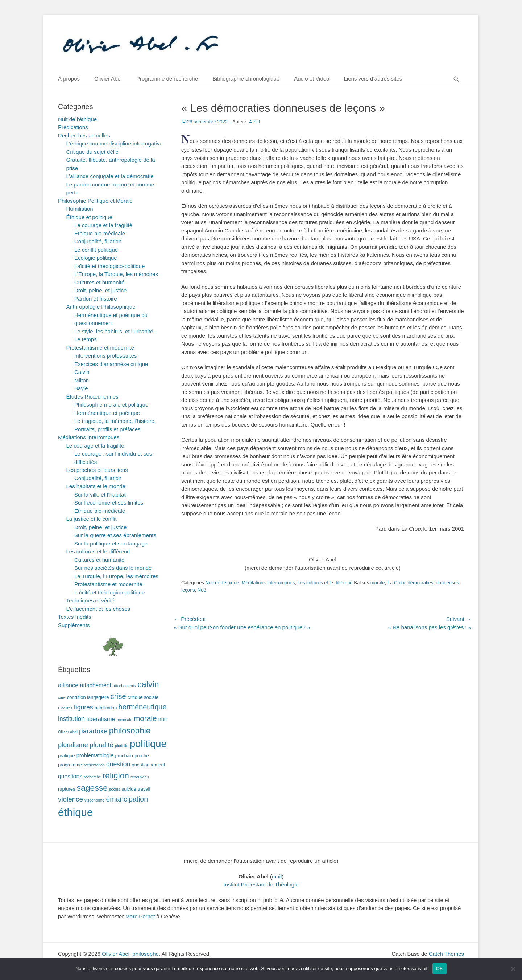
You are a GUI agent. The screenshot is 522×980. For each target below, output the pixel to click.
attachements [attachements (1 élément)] (124, 686)
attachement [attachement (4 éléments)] (96, 685)
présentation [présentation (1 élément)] (94, 765)
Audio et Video (312, 79)
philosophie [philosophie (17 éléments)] (130, 730)
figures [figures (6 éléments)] (84, 707)
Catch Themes (446, 954)
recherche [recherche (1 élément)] (92, 777)
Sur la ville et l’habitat (100, 495)
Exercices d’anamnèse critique (111, 364)
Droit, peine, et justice (100, 290)
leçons (188, 590)
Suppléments (74, 625)
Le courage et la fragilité (103, 225)
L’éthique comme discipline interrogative (115, 143)
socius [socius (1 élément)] (115, 789)
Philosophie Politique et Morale (95, 201)
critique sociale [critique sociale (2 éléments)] (143, 697)
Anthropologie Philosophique (101, 307)
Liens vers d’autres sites (373, 79)
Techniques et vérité (90, 600)
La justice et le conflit (92, 519)
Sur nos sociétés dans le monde (113, 568)
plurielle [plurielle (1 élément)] (122, 746)
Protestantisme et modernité (100, 348)
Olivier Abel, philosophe (130, 954)
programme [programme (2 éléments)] (70, 765)
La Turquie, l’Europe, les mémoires (116, 576)
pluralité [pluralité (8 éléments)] (101, 745)
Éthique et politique (90, 217)
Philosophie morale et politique (111, 405)
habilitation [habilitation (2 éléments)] (106, 708)
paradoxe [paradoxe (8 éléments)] (93, 731)
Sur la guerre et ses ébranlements (115, 535)
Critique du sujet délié (92, 152)
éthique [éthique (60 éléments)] (75, 812)
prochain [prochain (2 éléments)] (124, 756)
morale (378, 583)
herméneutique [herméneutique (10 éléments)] (143, 707)
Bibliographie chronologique (246, 79)
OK (440, 969)
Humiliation (80, 209)
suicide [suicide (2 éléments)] (129, 789)
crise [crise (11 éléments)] (118, 696)
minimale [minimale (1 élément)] (125, 720)
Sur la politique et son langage (111, 543)
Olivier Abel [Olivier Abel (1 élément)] (68, 732)
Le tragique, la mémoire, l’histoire (114, 421)
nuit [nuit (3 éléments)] (163, 719)
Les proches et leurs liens (97, 470)
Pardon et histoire (96, 299)
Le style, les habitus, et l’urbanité (114, 331)
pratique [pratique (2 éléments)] (67, 756)
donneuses (448, 583)
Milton (82, 380)
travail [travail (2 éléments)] (144, 789)
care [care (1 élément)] (62, 697)
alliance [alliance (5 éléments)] (68, 685)
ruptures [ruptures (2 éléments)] (67, 789)
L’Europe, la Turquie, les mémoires (116, 274)
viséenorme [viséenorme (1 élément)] (94, 800)
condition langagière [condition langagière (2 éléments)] (88, 697)
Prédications (73, 127)
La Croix (396, 583)
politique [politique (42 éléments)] (148, 744)
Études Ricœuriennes (92, 397)
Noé (202, 590)
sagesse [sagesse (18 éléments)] (92, 788)
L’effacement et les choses (98, 609)
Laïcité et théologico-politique (109, 266)
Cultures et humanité (99, 282)
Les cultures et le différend (325, 583)
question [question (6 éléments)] (118, 764)
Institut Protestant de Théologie (261, 884)
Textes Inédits (75, 617)
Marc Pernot (140, 916)
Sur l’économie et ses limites (109, 503)
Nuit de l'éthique (222, 583)
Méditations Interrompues (268, 583)
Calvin (82, 372)
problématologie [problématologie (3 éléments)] (95, 755)
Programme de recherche (167, 79)
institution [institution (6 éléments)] (71, 719)
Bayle (81, 388)
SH (257, 122)
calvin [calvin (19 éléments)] (148, 684)
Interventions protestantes (106, 356)
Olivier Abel (108, 79)
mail (277, 876)
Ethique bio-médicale (100, 233)
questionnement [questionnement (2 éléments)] (149, 765)
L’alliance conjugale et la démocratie (110, 176)
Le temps (86, 339)
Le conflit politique (96, 250)
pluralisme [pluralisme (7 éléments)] (73, 745)
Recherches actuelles (84, 135)
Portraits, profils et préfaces (107, 429)
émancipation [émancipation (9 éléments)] (127, 799)
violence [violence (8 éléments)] (71, 799)
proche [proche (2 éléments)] (142, 756)
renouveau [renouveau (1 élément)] (140, 777)
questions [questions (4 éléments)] (70, 776)
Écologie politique (96, 258)
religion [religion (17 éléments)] (116, 775)
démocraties (421, 583)
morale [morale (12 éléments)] (145, 718)
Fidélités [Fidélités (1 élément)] (65, 708)
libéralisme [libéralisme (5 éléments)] (101, 719)
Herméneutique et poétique (107, 413)
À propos (69, 79)
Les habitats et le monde (96, 486)
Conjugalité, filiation (98, 241)
